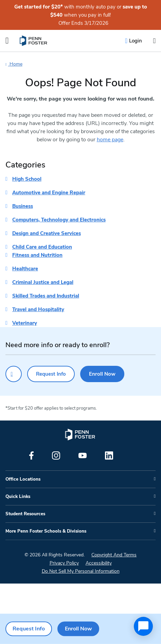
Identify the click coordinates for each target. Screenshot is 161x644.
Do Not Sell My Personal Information (81, 571)
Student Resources (25, 514)
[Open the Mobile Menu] (7, 41)
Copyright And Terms (114, 555)
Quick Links (18, 497)
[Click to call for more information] (14, 374)
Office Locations (23, 479)
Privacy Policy (64, 563)
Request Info (51, 374)
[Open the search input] (154, 41)
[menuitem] (34, 41)
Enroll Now (102, 374)
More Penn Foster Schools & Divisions (46, 531)
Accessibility (99, 563)
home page (110, 140)
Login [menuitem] (136, 41)
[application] (143, 626)
